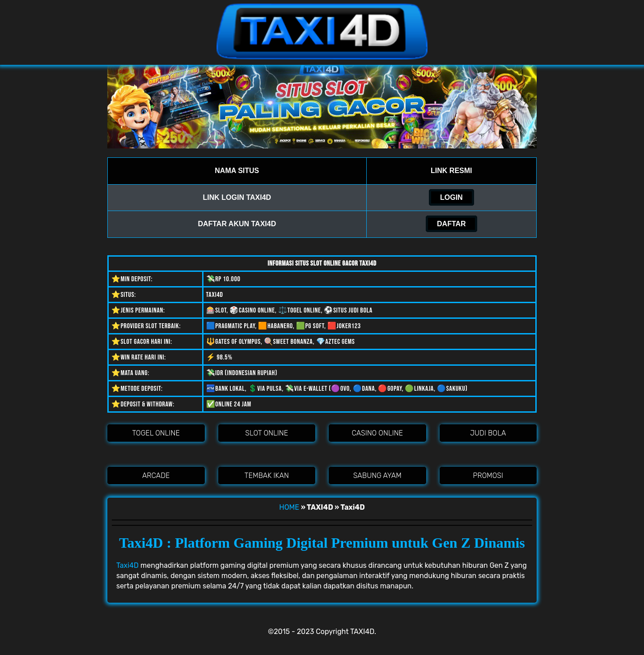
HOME (289, 507)
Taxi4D (127, 565)
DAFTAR (451, 224)
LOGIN (451, 197)
